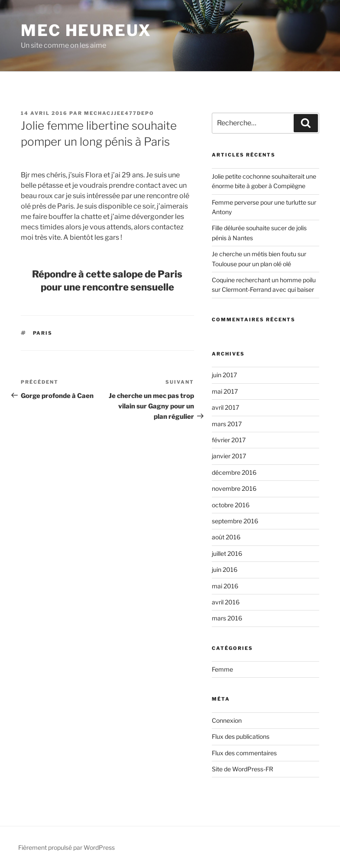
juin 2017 (224, 375)
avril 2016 (226, 602)
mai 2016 (225, 586)
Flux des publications (241, 736)
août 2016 (226, 537)
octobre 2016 (231, 505)
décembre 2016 (234, 472)
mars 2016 (227, 618)
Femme (222, 669)
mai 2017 (225, 391)
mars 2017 (227, 424)
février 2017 (229, 440)
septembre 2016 (235, 521)
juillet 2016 (227, 553)
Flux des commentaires (244, 753)
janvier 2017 (229, 456)
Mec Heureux (86, 30)
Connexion (227, 720)
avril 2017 (225, 407)
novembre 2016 (234, 488)
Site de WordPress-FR (243, 769)
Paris (43, 333)
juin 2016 (225, 569)
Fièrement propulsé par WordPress (66, 847)
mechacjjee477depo (119, 113)
